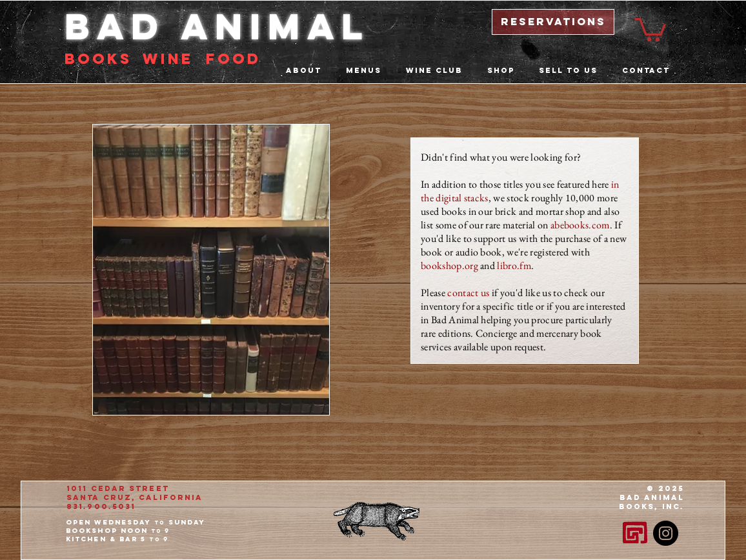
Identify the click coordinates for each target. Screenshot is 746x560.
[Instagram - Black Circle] (666, 533)
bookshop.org (449, 265)
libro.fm (514, 265)
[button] (650, 28)
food (233, 59)
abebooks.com (580, 225)
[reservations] (553, 22)
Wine (168, 59)
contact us (468, 293)
